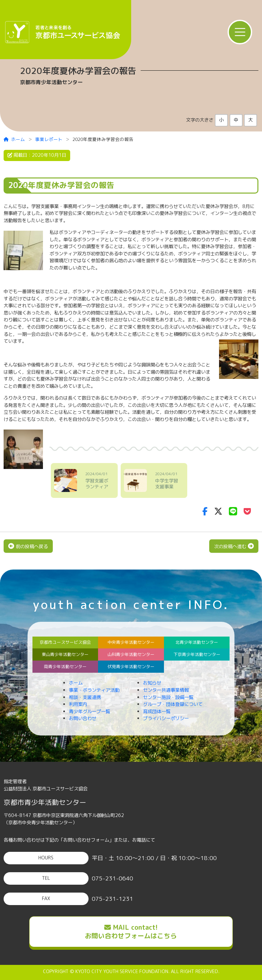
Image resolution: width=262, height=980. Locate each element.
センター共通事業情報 (166, 690)
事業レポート (49, 139)
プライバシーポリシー (166, 718)
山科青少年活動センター (131, 654)
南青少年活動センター (65, 666)
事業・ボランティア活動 (94, 690)
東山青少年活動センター (65, 654)
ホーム (14, 139)
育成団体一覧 (157, 712)
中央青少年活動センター (131, 642)
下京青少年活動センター (197, 654)
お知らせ (152, 683)
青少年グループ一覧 (90, 712)
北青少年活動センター (197, 642)
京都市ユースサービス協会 (65, 642)
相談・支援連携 (85, 697)
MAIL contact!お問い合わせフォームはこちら (131, 931)
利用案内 (78, 704)
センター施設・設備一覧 (168, 697)
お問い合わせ (83, 718)
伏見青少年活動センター (131, 666)
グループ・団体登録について (173, 704)
